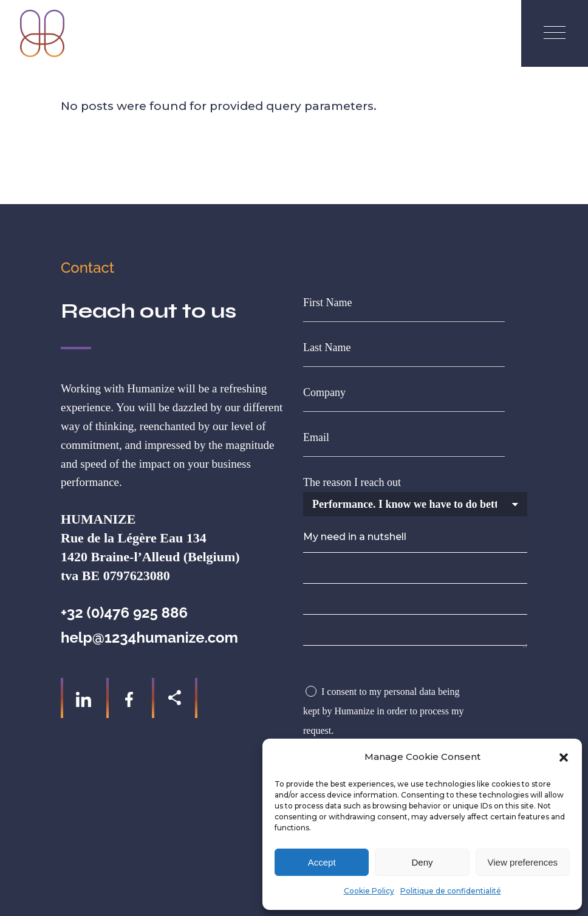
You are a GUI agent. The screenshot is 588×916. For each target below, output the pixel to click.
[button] (564, 757)
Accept (322, 862)
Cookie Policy (369, 891)
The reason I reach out (415, 493)
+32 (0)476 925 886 (124, 613)
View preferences (523, 862)
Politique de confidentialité (451, 891)
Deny (422, 862)
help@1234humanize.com (149, 637)
